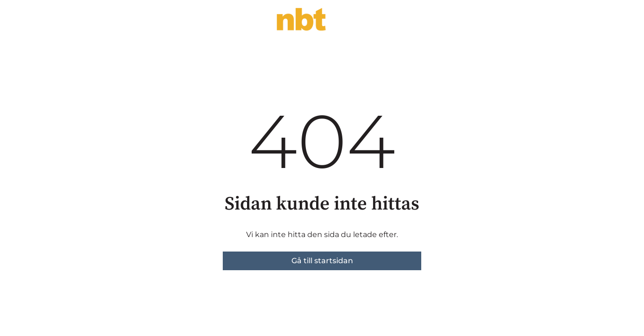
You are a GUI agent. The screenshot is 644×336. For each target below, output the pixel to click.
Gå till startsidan (322, 261)
